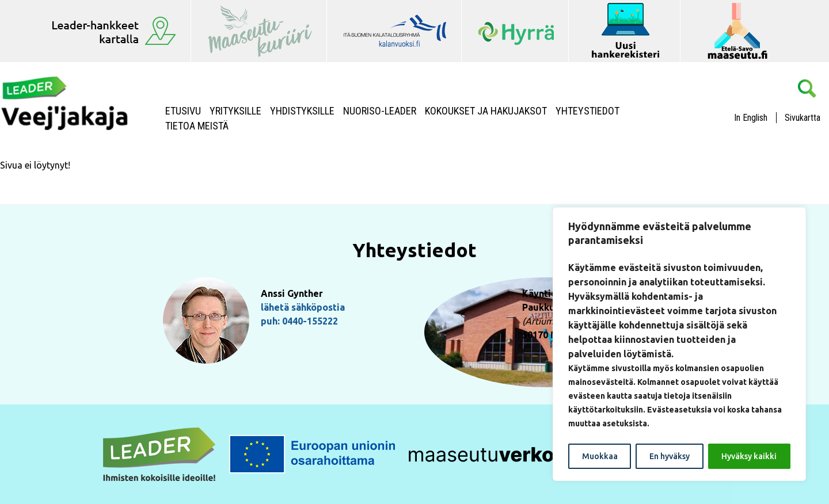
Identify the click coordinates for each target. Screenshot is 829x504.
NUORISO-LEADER (380, 111)
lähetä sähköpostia (303, 307)
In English (751, 118)
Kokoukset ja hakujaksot (486, 111)
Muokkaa (600, 456)
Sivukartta (803, 118)
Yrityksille (235, 111)
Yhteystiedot (587, 111)
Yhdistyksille (302, 111)
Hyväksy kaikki (749, 456)
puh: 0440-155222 (299, 321)
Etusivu (183, 111)
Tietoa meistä (197, 126)
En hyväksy (670, 456)
